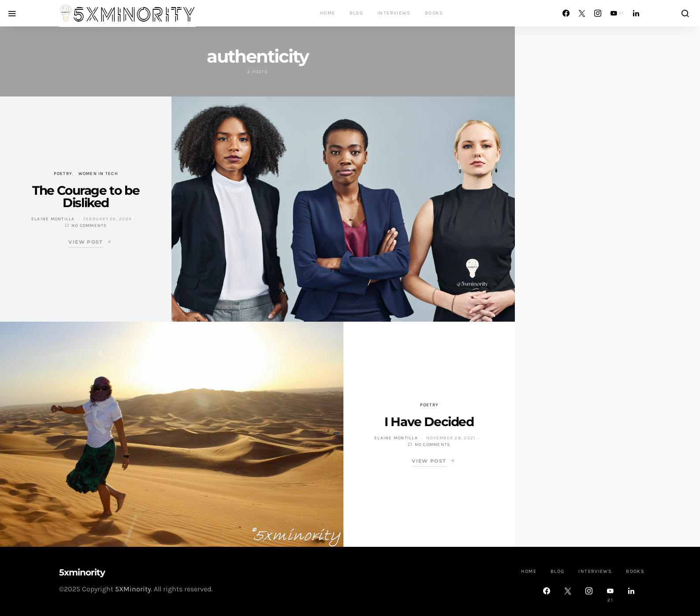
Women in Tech (98, 174)
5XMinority (133, 589)
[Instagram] (598, 13)
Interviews (394, 13)
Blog (357, 13)
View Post (86, 242)
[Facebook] (566, 13)
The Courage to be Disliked (86, 197)
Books (434, 13)
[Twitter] (582, 13)
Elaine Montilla (53, 219)
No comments (89, 226)
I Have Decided (429, 422)
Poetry (63, 174)
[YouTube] (617, 13)
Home (328, 13)
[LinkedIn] (636, 13)
